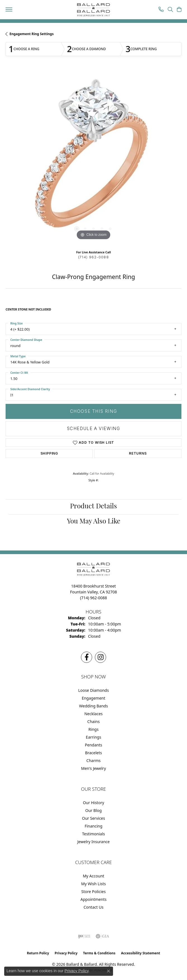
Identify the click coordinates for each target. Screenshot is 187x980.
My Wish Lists (94, 884)
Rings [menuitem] (93, 729)
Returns (138, 453)
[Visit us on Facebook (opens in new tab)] (87, 657)
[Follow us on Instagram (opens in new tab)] (100, 657)
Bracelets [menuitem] (93, 753)
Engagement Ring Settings (32, 34)
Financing (93, 826)
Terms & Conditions (99, 953)
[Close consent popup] (109, 971)
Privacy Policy (66, 953)
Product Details (93, 507)
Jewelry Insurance (93, 842)
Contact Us (93, 907)
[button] (170, 10)
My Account (94, 876)
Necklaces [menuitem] (93, 714)
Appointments (93, 899)
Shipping (49, 453)
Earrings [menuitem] (94, 737)
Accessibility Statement (140, 953)
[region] (93, 158)
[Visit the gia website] (102, 936)
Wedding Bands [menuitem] (93, 706)
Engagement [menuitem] (93, 698)
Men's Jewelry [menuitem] (93, 768)
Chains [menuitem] (93, 721)
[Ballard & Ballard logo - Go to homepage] (93, 10)
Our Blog (94, 810)
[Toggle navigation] (9, 9)
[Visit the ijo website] (84, 936)
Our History (93, 803)
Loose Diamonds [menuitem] (93, 690)
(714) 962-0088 (93, 257)
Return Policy (38, 953)
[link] (161, 10)
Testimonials (93, 834)
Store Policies (93, 892)
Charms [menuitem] (94, 761)
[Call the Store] (94, 598)
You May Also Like (94, 522)
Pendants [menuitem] (93, 745)
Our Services (93, 818)
